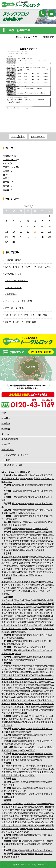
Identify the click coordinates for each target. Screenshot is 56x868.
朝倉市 (5, 822)
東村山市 (22, 569)
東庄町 (35, 550)
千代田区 (36, 560)
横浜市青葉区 (34, 600)
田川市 (18, 822)
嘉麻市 (39, 822)
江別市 (15, 475)
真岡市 (5, 525)
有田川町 (31, 750)
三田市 (27, 772)
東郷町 (14, 704)
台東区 (25, 557)
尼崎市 (16, 775)
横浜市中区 (16, 610)
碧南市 (35, 697)
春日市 (20, 816)
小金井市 (13, 569)
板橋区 (14, 560)
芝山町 (32, 547)
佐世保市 (16, 835)
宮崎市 (36, 850)
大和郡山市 (31, 735)
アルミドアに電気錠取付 (16, 281)
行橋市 (23, 819)
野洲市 (43, 729)
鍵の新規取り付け (10, 439)
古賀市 (44, 819)
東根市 (31, 504)
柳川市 (7, 819)
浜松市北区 (30, 716)
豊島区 (21, 560)
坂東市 (36, 516)
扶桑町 (36, 710)
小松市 (29, 647)
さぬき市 (10, 791)
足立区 (5, 557)
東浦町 (28, 704)
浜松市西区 (14, 719)
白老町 (23, 479)
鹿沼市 (42, 522)
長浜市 (15, 729)
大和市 (9, 622)
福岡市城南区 (28, 807)
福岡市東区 (7, 804)
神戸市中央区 (44, 766)
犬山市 (20, 707)
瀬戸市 (11, 700)
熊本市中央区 (40, 841)
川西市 (34, 772)
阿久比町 (36, 704)
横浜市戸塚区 (30, 607)
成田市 (25, 547)
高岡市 (22, 641)
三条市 (7, 638)
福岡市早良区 (43, 804)
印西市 (14, 547)
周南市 (5, 785)
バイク (6, 163)
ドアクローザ (9, 160)
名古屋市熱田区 (9, 672)
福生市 (23, 575)
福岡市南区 (18, 804)
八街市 (5, 541)
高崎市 (15, 529)
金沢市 (22, 647)
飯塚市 (5, 816)
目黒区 (23, 563)
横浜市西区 (27, 610)
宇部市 (42, 782)
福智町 (50, 829)
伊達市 (16, 479)
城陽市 (14, 744)
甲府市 (29, 650)
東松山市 (6, 582)
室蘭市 (37, 479)
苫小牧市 (8, 479)
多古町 (9, 550)
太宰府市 (15, 819)
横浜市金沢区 (19, 604)
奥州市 (49, 491)
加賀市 (36, 647)
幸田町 (21, 704)
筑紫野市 (28, 816)
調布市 (14, 566)
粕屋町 (48, 825)
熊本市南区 (11, 844)
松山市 (29, 794)
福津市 (11, 822)
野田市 (43, 538)
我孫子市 (6, 547)
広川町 (20, 832)
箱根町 (7, 632)
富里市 (45, 541)
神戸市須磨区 (32, 769)
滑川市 (29, 641)
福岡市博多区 (30, 804)
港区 (49, 560)
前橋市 (22, 529)
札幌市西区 (46, 479)
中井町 (25, 629)
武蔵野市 (29, 566)
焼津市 (33, 722)
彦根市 (22, 729)
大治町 (18, 713)
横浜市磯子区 (47, 600)
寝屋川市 (23, 754)
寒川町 (5, 629)
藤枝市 (19, 722)
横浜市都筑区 (43, 607)
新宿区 (28, 560)
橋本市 (17, 747)
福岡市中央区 (15, 807)
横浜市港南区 (32, 604)
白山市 (43, 647)
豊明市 (21, 697)
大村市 (31, 835)
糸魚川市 (44, 635)
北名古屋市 (14, 710)
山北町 (46, 629)
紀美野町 (8, 750)
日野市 (44, 572)
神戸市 (11, 766)
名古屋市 (6, 666)
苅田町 (9, 829)
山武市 (39, 547)
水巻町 (30, 829)
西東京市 (38, 566)
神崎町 (16, 550)
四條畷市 (39, 754)
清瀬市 (46, 566)
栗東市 (14, 732)
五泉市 (36, 635)
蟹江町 (25, 713)
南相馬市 (30, 510)
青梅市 (39, 575)
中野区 (9, 563)
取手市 (49, 516)
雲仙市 (45, 835)
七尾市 (15, 647)
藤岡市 (45, 529)
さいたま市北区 (46, 585)
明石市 (32, 775)
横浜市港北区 (45, 604)
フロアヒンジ (9, 167)
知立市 (16, 694)
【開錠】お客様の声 (18, 30)
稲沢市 (34, 707)
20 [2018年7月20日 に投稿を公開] (35, 232)
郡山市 (7, 513)
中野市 (15, 657)
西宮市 (47, 772)
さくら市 (34, 522)
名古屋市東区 (34, 688)
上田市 (43, 657)
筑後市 (25, 822)
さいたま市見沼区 (30, 585)
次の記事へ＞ (38, 137)
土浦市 (15, 516)
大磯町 (11, 629)
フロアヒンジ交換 (13, 274)
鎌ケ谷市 (38, 544)
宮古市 (29, 491)
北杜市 (15, 650)
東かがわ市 (20, 791)
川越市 (41, 582)
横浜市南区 (14, 613)
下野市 (25, 525)
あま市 (11, 713)
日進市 (48, 697)
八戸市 (5, 488)
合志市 (27, 844)
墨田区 (32, 557)
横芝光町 (47, 547)
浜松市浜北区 (42, 716)
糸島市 (36, 816)
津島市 (43, 710)
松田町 (39, 629)
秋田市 (29, 497)
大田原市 (25, 522)
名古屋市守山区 (27, 682)
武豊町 (44, 704)
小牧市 (27, 707)
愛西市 (50, 710)
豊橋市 (7, 697)
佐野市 (49, 522)
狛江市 (7, 566)
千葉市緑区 (20, 538)
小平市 (29, 569)
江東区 (48, 557)
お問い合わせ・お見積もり (14, 465)
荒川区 (18, 557)
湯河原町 (22, 632)
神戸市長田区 (19, 769)
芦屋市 (9, 775)
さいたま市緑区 (41, 588)
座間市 (25, 622)
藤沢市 (46, 622)
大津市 (29, 729)
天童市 (38, 504)
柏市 (52, 544)
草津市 (7, 732)
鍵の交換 (6, 423)
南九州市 (8, 857)
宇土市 (41, 844)
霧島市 (24, 854)
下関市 (22, 782)
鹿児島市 (39, 854)
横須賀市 (17, 619)
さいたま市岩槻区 (13, 585)
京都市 (15, 741)
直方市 (50, 819)
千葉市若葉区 (47, 535)
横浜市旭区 (22, 600)
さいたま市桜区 (39, 591)
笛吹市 (49, 650)
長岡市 (15, 635)
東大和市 (29, 572)
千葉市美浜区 (34, 535)
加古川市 (24, 775)
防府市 (49, 782)
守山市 (36, 729)
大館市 (15, 497)
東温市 (22, 794)
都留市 (18, 654)
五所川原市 (24, 485)
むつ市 (15, 485)
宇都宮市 (16, 522)
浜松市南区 (36, 719)
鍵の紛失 (6, 434)
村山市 (15, 504)
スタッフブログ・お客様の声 (15, 455)
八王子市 (31, 575)
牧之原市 (40, 722)
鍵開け (6, 186)
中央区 (44, 560)
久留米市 (49, 813)
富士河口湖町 (8, 654)
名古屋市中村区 (44, 675)
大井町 (32, 629)
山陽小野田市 (32, 782)
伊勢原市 (17, 625)
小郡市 (37, 819)
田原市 (7, 704)
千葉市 (11, 541)
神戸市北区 (20, 766)
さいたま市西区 (26, 588)
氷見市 (15, 641)
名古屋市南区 (38, 691)
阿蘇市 (20, 844)
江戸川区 (40, 557)
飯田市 (35, 660)
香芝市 (47, 735)
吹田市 (47, 754)
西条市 (43, 794)
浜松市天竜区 (18, 716)
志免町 (41, 825)
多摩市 (14, 572)
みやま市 (47, 822)
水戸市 (22, 516)
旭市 (29, 550)
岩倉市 (50, 707)
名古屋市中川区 (31, 669)
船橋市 (15, 532)
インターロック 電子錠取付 (18, 301)
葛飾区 (11, 557)
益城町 (34, 844)
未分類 (6, 171)
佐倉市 (38, 532)
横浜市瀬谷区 (17, 607)
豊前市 (25, 825)
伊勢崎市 (37, 529)
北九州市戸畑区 (37, 813)
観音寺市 (16, 788)
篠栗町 (23, 829)
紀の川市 (36, 747)
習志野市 (30, 532)
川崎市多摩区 (45, 616)
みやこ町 (13, 832)
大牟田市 (13, 816)
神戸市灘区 (32, 766)
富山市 (21, 644)
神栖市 (14, 519)
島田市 (26, 722)
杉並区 (44, 563)
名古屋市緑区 (17, 685)
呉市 (14, 779)
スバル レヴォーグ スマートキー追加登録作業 (28, 267)
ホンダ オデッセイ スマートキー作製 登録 (26, 315)
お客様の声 (49, 37)
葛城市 (20, 738)
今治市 (36, 794)
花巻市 (36, 491)
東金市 (49, 538)
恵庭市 (45, 475)
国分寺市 (37, 569)
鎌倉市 (25, 619)
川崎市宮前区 (32, 616)
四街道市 (46, 532)
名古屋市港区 (13, 682)
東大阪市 (17, 757)
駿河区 (12, 722)
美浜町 (50, 704)
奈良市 (15, 735)
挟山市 (34, 582)
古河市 (29, 516)
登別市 (30, 479)
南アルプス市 (39, 650)
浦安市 (16, 544)
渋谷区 (16, 563)
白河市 (23, 513)
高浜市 (28, 697)
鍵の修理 (6, 444)
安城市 (23, 694)
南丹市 (22, 741)
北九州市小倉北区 (25, 810)
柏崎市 (29, 635)
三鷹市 (21, 566)
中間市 (32, 822)
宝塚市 (40, 772)
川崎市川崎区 (33, 613)
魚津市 (36, 641)
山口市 (15, 782)
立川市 (37, 572)
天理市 (40, 735)
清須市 (5, 710)
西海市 (24, 835)
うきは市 (10, 825)
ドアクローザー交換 (14, 308)
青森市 (33, 485)
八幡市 (7, 744)
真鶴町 (14, 632)
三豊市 (24, 788)
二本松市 (39, 510)
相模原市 (46, 619)
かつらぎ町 (26, 747)
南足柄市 (35, 625)
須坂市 (29, 657)
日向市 (22, 850)
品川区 (30, 563)
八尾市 (25, 757)
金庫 (5, 178)
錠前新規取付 (11, 294)
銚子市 (42, 550)
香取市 (23, 550)
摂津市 (25, 760)
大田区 (37, 563)
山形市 (45, 504)
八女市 (30, 819)
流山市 (36, 538)
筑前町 (37, 829)
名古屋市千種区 (14, 675)
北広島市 (30, 475)
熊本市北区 (17, 841)
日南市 (49, 850)
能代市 (22, 497)
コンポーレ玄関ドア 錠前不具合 (20, 322)
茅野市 (21, 660)
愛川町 (50, 625)
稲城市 (7, 572)
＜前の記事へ (18, 137)
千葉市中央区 (8, 538)
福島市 (22, 510)
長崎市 (7, 838)
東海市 (18, 700)
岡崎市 (9, 694)
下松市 (11, 785)
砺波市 (7, 644)
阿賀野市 (20, 638)
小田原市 (26, 625)
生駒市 (22, 735)
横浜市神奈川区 (9, 600)
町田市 (21, 572)
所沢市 (27, 582)
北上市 (43, 491)
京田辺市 (22, 744)
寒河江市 (23, 504)
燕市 (13, 638)
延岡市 (15, 850)
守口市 (32, 760)
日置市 (31, 854)
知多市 (32, 700)
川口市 (14, 582)
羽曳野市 (40, 757)
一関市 (5, 494)
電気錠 (6, 190)
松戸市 (29, 538)
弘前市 (40, 485)
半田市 (39, 700)
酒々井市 (37, 541)
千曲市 (36, 657)
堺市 (4, 760)
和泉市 (18, 760)
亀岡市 (29, 741)
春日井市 (13, 707)
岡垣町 (16, 829)
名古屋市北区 (30, 685)
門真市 (39, 760)
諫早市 (38, 835)
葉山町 (43, 625)
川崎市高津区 (19, 616)
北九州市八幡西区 (43, 807)
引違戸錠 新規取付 (14, 260)
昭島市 (9, 575)
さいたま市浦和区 (23, 591)
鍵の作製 (6, 429)
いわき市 (31, 513)
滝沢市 (15, 491)
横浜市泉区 (7, 604)
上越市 (22, 635)
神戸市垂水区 (45, 769)
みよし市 (31, 694)
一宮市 (5, 707)
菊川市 (48, 722)
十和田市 (48, 485)
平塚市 (39, 622)
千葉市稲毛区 (21, 535)
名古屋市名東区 (22, 679)
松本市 (14, 660)
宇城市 (48, 844)
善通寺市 (32, 788)
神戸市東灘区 (17, 772)
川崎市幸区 (45, 613)
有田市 (23, 750)
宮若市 (18, 825)
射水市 (43, 641)
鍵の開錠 (6, 418)
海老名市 (17, 622)
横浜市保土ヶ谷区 (41, 610)
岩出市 (44, 747)
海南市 (16, 750)
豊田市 (42, 697)
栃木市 (18, 525)
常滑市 (46, 700)
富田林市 (49, 757)
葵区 (6, 722)
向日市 (36, 741)
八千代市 (8, 544)
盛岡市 (22, 491)
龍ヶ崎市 (6, 519)
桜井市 (14, 738)
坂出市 (47, 788)
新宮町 (5, 832)
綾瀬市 (32, 622)
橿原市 (27, 738)
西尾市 (39, 694)
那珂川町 (33, 825)
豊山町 (23, 710)
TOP (4, 413)
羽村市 (16, 575)
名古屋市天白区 (20, 688)
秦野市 (9, 625)
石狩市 (22, 475)
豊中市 (9, 757)
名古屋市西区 (38, 672)
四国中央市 (9, 797)
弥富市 (5, 713)
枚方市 (15, 754)
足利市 (11, 525)
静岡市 (45, 719)
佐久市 (7, 660)
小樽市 (38, 475)
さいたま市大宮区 (10, 588)
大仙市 (36, 497)
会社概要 (6, 460)
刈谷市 (14, 697)
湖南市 (21, 732)
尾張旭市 (42, 707)
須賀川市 (15, 513)
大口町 (29, 710)
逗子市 (32, 619)
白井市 (46, 544)
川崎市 (23, 613)
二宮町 (18, 629)
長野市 (22, 657)
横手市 (43, 497)
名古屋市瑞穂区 (9, 691)
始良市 (17, 854)
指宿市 (16, 857)
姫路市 (5, 766)
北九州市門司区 (41, 810)
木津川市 (31, 744)
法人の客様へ (8, 449)
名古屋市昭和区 (16, 669)
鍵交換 (6, 182)
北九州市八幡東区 (21, 813)
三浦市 (38, 619)
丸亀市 (40, 788)
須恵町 (44, 829)
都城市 (43, 850)
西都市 (29, 850)
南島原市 (15, 838)
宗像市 (43, 816)
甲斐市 (22, 650)
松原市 (32, 757)
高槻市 (31, 754)
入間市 (20, 582)
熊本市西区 (28, 841)
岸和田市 (10, 760)
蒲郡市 (46, 694)
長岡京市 (44, 741)
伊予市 (15, 794)
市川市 (22, 532)
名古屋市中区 (26, 666)
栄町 (19, 547)
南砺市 (14, 644)
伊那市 (28, 660)
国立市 (45, 569)
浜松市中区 (25, 719)
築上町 (27, 832)
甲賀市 (28, 732)
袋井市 (9, 725)
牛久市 (43, 516)
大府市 (25, 700)
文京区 (7, 560)
